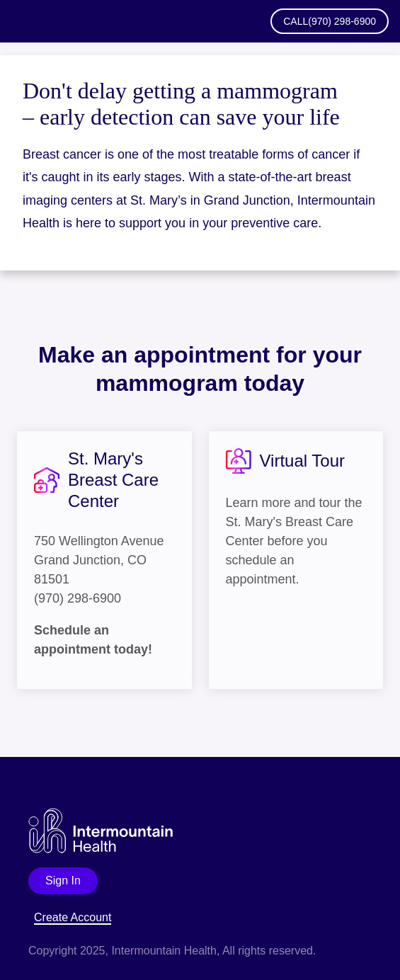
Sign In (63, 881)
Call (330, 21)
